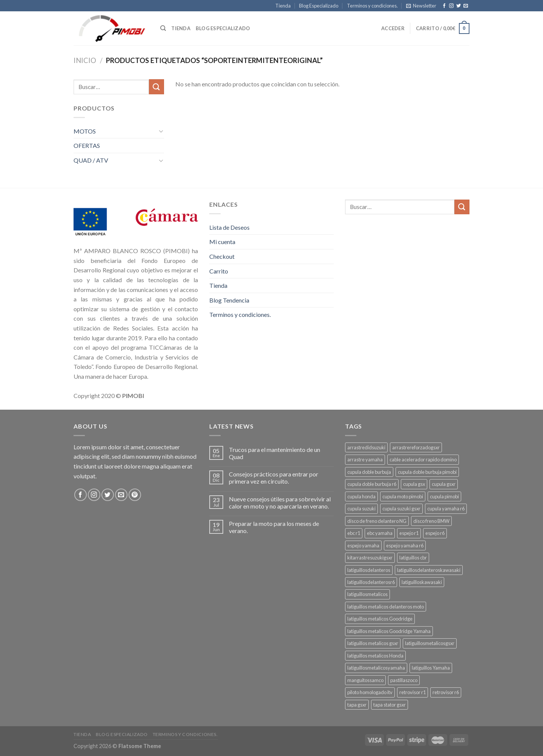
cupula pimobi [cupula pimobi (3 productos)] (444, 496)
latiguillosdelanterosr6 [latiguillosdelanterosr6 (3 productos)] (371, 582)
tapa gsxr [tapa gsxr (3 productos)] (357, 705)
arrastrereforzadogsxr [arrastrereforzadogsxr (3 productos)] (416, 447)
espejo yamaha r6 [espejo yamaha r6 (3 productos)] (405, 545)
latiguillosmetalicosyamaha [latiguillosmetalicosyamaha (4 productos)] (376, 668)
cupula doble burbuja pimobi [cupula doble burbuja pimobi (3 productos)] (427, 472)
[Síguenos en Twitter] (459, 6)
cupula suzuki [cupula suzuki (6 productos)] (361, 509)
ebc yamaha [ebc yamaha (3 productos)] (380, 533)
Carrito (219, 271)
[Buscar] (163, 28)
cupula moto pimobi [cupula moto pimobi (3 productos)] (403, 496)
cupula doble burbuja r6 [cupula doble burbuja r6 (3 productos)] (372, 484)
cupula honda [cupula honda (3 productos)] (361, 496)
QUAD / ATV (91, 160)
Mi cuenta (222, 242)
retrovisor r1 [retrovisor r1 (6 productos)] (413, 692)
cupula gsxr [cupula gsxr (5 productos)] (444, 484)
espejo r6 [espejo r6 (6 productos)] (435, 533)
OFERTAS (87, 145)
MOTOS (85, 131)
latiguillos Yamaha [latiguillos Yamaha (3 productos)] (431, 668)
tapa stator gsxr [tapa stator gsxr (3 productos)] (390, 705)
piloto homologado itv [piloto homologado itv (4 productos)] (370, 692)
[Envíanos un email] (466, 6)
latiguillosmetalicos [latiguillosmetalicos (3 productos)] (367, 594)
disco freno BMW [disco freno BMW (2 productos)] (431, 521)
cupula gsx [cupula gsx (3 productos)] (414, 484)
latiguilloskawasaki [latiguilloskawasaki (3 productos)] (422, 582)
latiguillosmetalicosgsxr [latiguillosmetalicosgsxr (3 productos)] (430, 643)
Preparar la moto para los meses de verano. (274, 527)
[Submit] (156, 87)
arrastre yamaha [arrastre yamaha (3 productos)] (365, 459)
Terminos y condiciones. (372, 6)
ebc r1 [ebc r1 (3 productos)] (354, 533)
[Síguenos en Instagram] (451, 6)
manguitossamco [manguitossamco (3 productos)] (365, 680)
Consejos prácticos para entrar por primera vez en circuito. (274, 478)
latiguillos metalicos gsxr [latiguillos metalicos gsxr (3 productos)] (373, 643)
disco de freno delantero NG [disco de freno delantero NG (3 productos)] (377, 521)
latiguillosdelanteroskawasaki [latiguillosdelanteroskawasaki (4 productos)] (429, 570)
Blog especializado (223, 28)
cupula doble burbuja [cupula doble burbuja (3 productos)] (369, 472)
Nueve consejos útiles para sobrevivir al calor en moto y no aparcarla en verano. (280, 502)
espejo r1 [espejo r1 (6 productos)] (409, 533)
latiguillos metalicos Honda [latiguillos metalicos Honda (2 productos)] (375, 656)
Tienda (283, 6)
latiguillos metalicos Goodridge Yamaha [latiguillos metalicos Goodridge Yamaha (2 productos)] (389, 631)
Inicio (85, 60)
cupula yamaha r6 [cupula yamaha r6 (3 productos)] (446, 509)
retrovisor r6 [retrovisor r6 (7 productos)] (446, 692)
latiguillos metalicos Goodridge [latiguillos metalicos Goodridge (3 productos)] (380, 619)
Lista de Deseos (229, 227)
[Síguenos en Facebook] (444, 6)
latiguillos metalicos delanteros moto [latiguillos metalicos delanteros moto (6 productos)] (386, 607)
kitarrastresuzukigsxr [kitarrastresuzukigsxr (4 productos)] (370, 558)
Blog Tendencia (229, 300)
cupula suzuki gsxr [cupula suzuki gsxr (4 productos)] (401, 509)
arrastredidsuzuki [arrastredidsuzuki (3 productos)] (366, 447)
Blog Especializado (319, 6)
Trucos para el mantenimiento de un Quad (275, 453)
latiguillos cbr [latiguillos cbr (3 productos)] (413, 558)
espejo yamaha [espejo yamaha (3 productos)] (363, 545)
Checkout (222, 256)
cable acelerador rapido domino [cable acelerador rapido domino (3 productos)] (423, 459)
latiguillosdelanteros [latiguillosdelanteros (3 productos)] (369, 570)
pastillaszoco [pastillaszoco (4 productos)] (404, 680)
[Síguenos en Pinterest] (135, 495)
